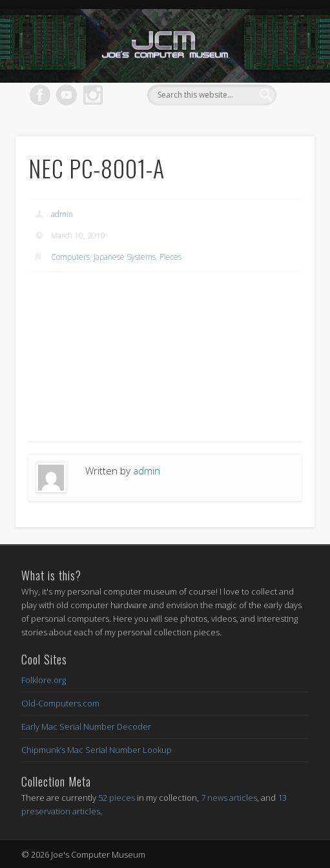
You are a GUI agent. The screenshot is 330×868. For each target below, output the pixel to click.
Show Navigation (271, 116)
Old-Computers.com (60, 703)
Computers (70, 257)
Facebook (40, 95)
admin (62, 214)
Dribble (93, 95)
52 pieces (117, 798)
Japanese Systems (125, 257)
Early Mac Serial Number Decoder (86, 726)
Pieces (170, 257)
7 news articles (229, 798)
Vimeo (67, 95)
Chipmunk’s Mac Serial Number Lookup (97, 750)
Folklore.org (44, 680)
